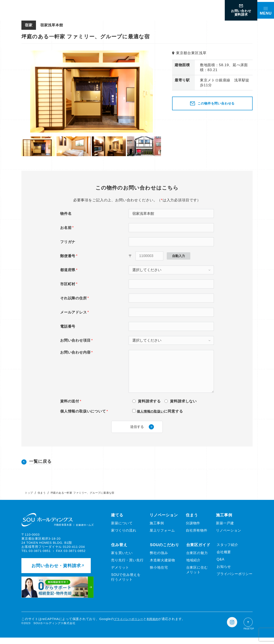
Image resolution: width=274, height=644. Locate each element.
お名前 (66, 228)
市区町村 (68, 284)
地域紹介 (193, 565)
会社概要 (224, 557)
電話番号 (68, 326)
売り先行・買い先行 (127, 565)
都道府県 (68, 270)
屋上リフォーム (162, 535)
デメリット (120, 572)
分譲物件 (193, 528)
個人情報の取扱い (152, 411)
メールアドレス (74, 312)
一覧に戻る (40, 466)
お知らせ (224, 572)
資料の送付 (70, 401)
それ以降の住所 (74, 298)
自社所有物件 (197, 535)
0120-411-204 (74, 552)
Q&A (220, 564)
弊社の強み (159, 558)
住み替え (119, 550)
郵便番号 (68, 256)
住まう (42, 498)
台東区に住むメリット (197, 575)
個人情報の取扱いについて (83, 411)
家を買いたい (122, 558)
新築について (122, 528)
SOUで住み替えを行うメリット (126, 582)
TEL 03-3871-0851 (36, 556)
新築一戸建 (225, 528)
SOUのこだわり (164, 550)
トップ (29, 498)
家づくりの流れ (124, 535)
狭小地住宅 (159, 572)
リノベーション (164, 520)
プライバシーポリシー (235, 579)
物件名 (66, 214)
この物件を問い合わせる (212, 104)
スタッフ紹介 (227, 550)
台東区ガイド (198, 550)
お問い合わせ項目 (75, 340)
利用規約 (158, 625)
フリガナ (68, 242)
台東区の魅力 (197, 558)
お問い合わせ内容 (75, 352)
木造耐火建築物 (162, 565)
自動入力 (179, 256)
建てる (117, 520)
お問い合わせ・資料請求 (57, 572)
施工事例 (157, 528)
